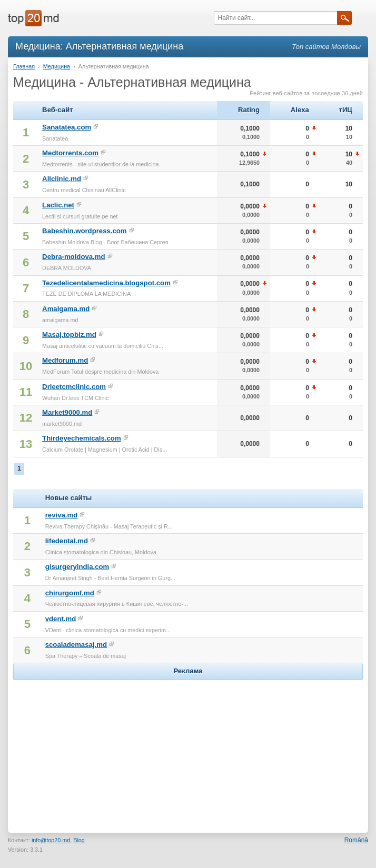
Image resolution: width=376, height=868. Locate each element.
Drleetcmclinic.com (74, 387)
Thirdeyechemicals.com (82, 438)
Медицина (57, 66)
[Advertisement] (188, 749)
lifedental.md (67, 541)
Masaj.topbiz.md (69, 335)
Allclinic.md (62, 179)
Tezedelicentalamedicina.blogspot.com (106, 283)
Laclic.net (58, 205)
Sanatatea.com (67, 127)
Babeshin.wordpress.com (85, 231)
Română (356, 840)
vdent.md (61, 619)
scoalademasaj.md (76, 645)
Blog (79, 840)
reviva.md (62, 515)
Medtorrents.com (70, 153)
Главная (24, 66)
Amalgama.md (66, 309)
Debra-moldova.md (73, 257)
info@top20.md (51, 840)
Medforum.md (65, 360)
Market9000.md (67, 412)
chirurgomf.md (70, 593)
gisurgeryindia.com (77, 567)
